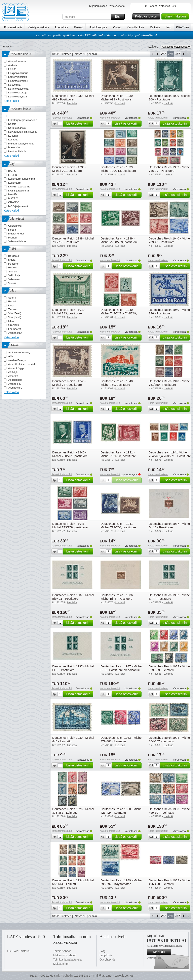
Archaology (15, 384)
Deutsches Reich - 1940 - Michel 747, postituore (69, 383)
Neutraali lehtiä (17, 151)
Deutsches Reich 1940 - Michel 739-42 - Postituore (170, 240)
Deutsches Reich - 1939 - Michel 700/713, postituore (118, 169)
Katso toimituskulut (62, 118)
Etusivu (7, 47)
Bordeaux (14, 256)
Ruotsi (12, 301)
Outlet (117, 27)
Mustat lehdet (16, 234)
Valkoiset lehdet (17, 241)
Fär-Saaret (14, 329)
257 (177, 54)
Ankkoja (13, 372)
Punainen (14, 264)
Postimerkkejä (13, 27)
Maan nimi (14, 147)
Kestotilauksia (136, 27)
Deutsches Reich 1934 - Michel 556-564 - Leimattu (73, 882)
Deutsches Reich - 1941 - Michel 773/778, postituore (70, 525)
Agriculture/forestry (19, 352)
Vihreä (12, 283)
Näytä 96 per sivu (86, 54)
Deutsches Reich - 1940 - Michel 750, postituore (118, 383)
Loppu (188, 54)
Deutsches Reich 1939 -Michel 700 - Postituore (169, 98)
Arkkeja (13, 65)
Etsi (119, 17)
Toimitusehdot (62, 951)
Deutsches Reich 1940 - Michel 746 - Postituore (170, 311)
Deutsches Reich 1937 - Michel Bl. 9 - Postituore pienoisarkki (121, 668)
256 (171, 54)
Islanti (12, 321)
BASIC (12, 171)
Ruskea (13, 268)
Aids (11, 356)
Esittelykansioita (18, 77)
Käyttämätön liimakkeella (23, 132)
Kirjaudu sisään (98, 6)
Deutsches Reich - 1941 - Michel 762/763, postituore (118, 454)
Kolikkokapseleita (18, 89)
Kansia (12, 124)
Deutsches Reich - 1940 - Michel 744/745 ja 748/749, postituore (119, 313)
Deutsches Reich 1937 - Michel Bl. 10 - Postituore (170, 525)
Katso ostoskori (147, 16)
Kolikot (78, 27)
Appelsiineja (15, 380)
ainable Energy (17, 360)
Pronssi (13, 238)
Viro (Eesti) (15, 313)
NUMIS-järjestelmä (19, 187)
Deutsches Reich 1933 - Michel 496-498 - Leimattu (170, 882)
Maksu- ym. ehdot (64, 955)
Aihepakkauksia (17, 61)
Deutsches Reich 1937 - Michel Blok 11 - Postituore (73, 597)
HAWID (13, 194)
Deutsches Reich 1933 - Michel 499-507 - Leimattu (170, 811)
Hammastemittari (18, 81)
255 (164, 54)
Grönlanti (14, 325)
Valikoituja (14, 275)
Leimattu (13, 140)
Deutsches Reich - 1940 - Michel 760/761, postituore (70, 454)
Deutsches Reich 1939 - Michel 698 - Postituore (73, 98)
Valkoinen (14, 279)
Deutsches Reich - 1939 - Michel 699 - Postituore (118, 98)
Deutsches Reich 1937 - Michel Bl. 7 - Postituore (170, 597)
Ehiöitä (12, 69)
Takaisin (158, 54)
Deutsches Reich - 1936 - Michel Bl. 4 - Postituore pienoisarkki (118, 599)
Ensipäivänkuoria (18, 73)
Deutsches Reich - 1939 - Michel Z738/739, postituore (119, 240)
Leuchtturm (15, 183)
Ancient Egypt (16, 368)
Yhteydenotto (117, 6)
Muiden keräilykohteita (21, 144)
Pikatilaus (182, 27)
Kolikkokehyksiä (18, 97)
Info (169, 27)
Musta (12, 260)
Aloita (152, 54)
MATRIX (13, 198)
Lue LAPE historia (18, 951)
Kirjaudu (161, 952)
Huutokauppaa (98, 27)
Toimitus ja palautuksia (67, 960)
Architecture (15, 388)
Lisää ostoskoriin (79, 124)
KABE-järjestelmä (18, 191)
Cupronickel (15, 226)
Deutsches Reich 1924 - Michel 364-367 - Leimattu (170, 739)
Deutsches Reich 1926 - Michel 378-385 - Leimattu (73, 811)
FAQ (102, 951)
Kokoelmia (14, 85)
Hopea (12, 230)
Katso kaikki (11, 101)
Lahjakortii (106, 955)
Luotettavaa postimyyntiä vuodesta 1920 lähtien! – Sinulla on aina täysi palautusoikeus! (96, 35)
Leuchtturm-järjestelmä (22, 179)
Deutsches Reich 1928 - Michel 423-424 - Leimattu (121, 811)
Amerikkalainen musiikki (22, 364)
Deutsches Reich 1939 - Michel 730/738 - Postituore (73, 240)
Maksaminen (61, 964)
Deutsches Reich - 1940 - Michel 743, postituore (69, 311)
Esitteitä (155, 27)
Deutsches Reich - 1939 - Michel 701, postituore (69, 169)
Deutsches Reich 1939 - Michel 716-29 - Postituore (170, 169)
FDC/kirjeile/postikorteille (23, 120)
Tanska (12, 309)
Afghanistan (15, 333)
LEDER (13, 175)
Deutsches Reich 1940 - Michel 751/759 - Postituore (170, 383)
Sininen (13, 272)
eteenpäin (183, 54)
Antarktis (13, 376)
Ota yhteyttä (107, 960)
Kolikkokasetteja (18, 93)
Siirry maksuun (176, 16)
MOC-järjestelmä (18, 206)
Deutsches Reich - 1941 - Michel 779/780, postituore (118, 525)
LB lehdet (14, 136)
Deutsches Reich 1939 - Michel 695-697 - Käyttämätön (121, 882)
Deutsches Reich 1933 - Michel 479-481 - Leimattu (121, 739)
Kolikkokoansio (17, 128)
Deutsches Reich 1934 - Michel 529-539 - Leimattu (170, 668)
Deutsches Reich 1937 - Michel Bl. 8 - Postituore (73, 668)
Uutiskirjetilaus (154, 958)
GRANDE (14, 202)
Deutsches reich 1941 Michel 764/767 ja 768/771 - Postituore (170, 454)
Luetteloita (62, 27)
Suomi (12, 298)
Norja (11, 305)
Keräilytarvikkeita (38, 27)
